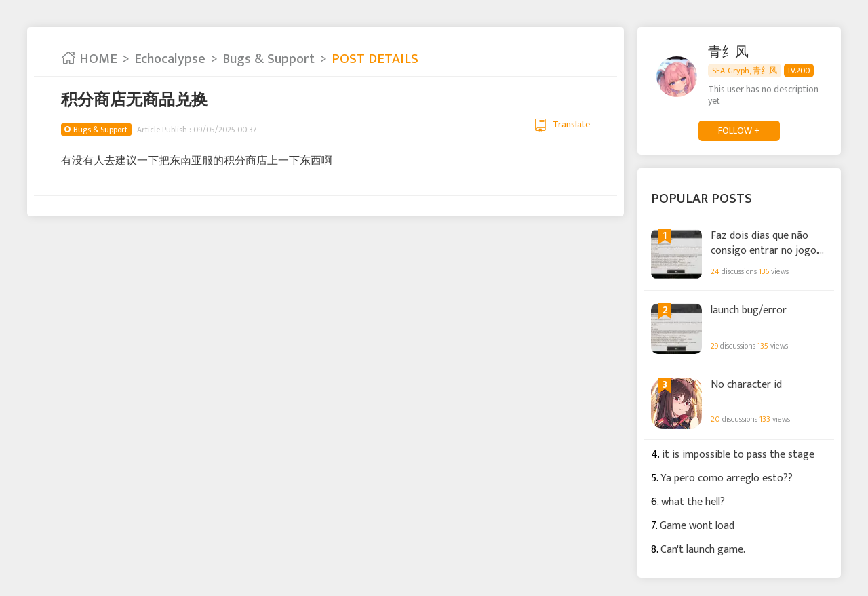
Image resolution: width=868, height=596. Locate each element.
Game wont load (697, 526)
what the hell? (693, 502)
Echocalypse (170, 59)
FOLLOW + (739, 131)
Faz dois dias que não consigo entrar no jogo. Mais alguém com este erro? (764, 242)
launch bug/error (749, 311)
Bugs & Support (269, 59)
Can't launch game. (703, 550)
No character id (746, 385)
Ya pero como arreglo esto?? (727, 478)
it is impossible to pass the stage (738, 455)
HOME (89, 59)
